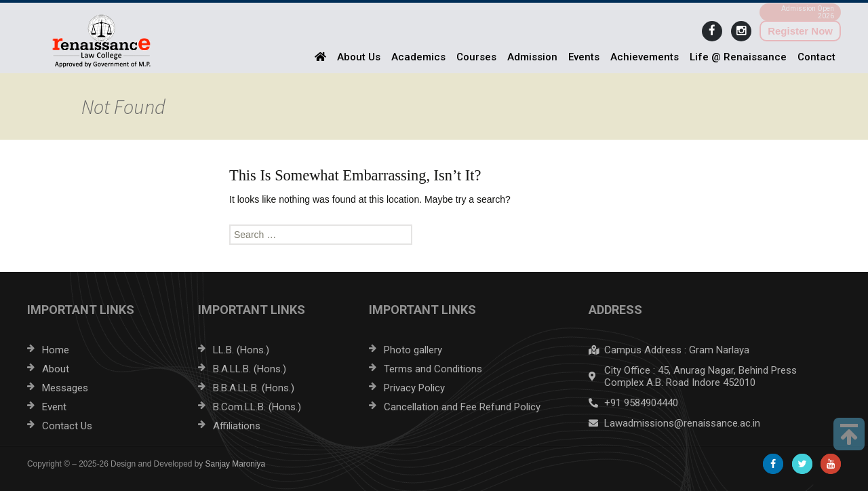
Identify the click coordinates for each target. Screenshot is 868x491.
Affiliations (237, 426)
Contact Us (67, 426)
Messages (65, 388)
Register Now (800, 31)
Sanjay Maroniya (236, 464)
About (56, 369)
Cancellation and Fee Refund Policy (462, 407)
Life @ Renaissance (738, 57)
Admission (532, 57)
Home (56, 350)
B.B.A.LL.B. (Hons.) (254, 388)
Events (584, 57)
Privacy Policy (414, 388)
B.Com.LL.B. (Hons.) (257, 407)
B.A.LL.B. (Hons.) (250, 369)
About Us (359, 57)
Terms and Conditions (433, 369)
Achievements (645, 57)
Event (54, 407)
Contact (816, 57)
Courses (476, 57)
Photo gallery (413, 350)
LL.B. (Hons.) (241, 350)
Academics (418, 57)
